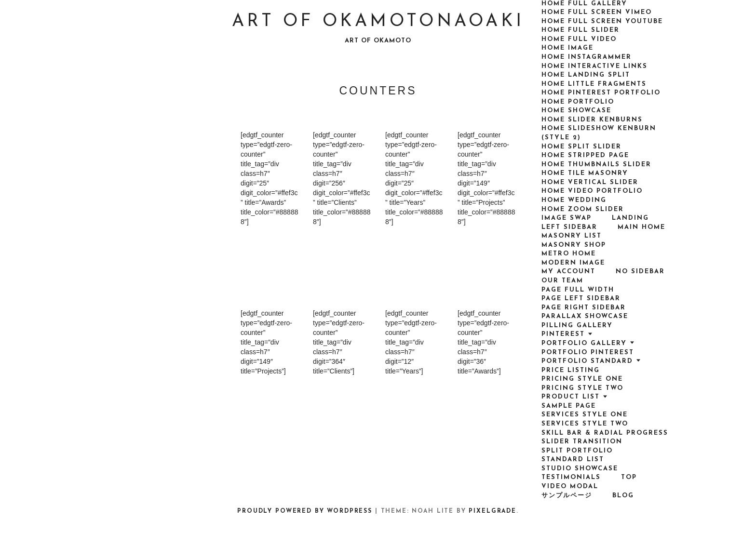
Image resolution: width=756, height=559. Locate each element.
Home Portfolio (578, 102)
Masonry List (572, 236)
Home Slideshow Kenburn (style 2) (599, 133)
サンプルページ (567, 496)
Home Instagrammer (587, 57)
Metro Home (569, 254)
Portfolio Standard (587, 361)
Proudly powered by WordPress (305, 511)
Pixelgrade (492, 511)
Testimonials (571, 477)
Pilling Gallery (577, 326)
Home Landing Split (586, 75)
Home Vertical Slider (590, 182)
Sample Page (569, 406)
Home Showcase (576, 111)
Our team (562, 281)
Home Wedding (574, 200)
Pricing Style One (582, 379)
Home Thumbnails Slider (596, 165)
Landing (630, 218)
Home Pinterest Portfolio (601, 93)
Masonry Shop (574, 245)
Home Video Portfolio (592, 191)
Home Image (567, 48)
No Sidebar (640, 272)
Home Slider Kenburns (592, 120)
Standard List (573, 459)
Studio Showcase (580, 469)
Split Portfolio (577, 451)
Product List (571, 397)
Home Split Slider (581, 147)
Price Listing (571, 370)
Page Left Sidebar (581, 299)
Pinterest (563, 334)
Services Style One (585, 415)
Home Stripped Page (585, 155)
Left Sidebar (569, 227)
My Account (568, 272)
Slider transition (582, 442)
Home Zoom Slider (583, 209)
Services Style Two (585, 424)
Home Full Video (579, 39)
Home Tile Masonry (585, 173)
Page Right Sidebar (584, 308)
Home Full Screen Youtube (602, 21)
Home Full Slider (580, 30)
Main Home (641, 227)
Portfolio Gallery (584, 343)
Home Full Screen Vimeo (597, 12)
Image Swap (567, 218)
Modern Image (573, 263)
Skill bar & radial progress (605, 433)
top (629, 477)
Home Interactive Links (594, 66)
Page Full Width (578, 290)
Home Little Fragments (594, 84)
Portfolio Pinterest (588, 353)
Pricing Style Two (582, 388)
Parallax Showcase (585, 316)
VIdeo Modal (570, 486)
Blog (623, 496)
